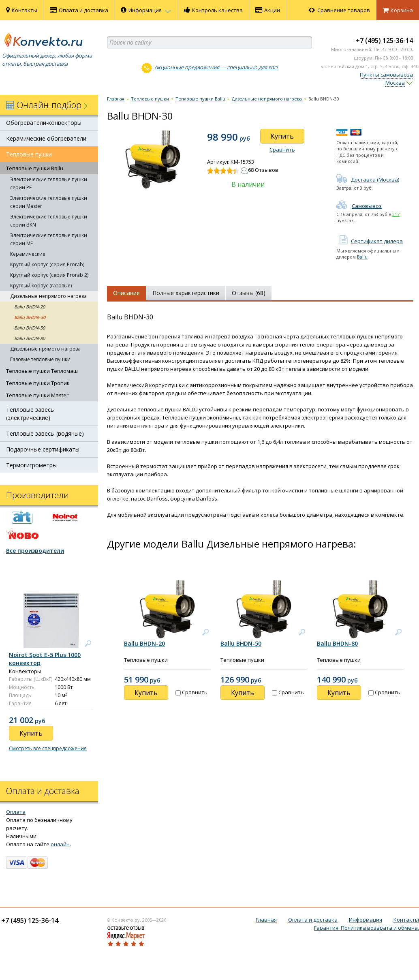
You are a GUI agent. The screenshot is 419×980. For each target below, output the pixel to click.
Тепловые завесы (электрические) (30, 414)
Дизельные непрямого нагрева (48, 296)
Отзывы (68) (249, 293)
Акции (268, 10)
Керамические (28, 254)
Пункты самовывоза (386, 75)
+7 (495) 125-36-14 (384, 41)
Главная (116, 99)
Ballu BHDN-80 (30, 338)
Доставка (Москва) (368, 180)
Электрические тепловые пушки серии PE (49, 183)
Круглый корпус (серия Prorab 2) (49, 275)
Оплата (16, 812)
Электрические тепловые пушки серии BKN (49, 221)
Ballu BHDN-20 (30, 307)
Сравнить (282, 150)
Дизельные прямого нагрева (45, 349)
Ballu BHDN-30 (30, 317)
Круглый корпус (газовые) (41, 286)
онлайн (60, 844)
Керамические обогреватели (46, 138)
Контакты (22, 10)
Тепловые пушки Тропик (38, 383)
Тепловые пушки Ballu (35, 168)
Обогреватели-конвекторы (44, 123)
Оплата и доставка (79, 10)
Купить (282, 136)
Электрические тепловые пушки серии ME (49, 239)
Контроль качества (213, 10)
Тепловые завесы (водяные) (45, 433)
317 (396, 214)
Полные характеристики (186, 293)
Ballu (362, 257)
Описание (126, 293)
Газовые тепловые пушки (40, 359)
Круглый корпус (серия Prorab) (47, 264)
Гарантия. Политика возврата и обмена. (367, 928)
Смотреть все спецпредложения (48, 748)
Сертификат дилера (370, 241)
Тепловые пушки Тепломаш (42, 371)
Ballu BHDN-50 (30, 328)
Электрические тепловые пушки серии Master (49, 202)
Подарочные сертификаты (43, 449)
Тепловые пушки (29, 154)
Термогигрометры (31, 465)
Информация (146, 10)
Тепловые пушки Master (37, 395)
